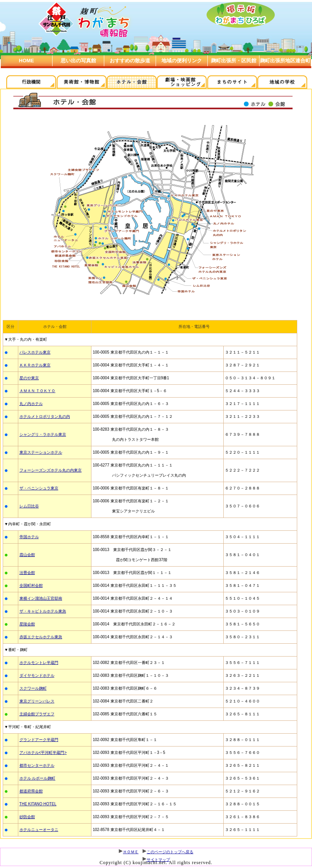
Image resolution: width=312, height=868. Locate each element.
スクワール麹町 (33, 688)
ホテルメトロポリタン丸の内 (45, 416)
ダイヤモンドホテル (37, 675)
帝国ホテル (29, 537)
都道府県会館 (31, 791)
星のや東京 (29, 378)
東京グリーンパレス (37, 701)
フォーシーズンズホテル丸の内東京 (51, 470)
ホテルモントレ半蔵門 (39, 663)
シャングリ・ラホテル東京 (43, 434)
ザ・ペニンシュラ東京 (39, 488)
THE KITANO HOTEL (38, 804)
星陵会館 (27, 624)
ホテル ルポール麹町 (38, 778)
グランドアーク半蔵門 (39, 740)
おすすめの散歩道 (130, 61)
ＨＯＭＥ (131, 852)
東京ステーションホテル (41, 452)
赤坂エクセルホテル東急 (41, 637)
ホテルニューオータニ (39, 830)
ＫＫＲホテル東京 (35, 365)
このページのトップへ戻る (170, 852)
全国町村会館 (31, 585)
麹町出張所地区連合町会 (285, 66)
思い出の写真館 (78, 61)
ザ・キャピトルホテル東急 (43, 611)
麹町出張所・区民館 (234, 61)
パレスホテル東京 (35, 352)
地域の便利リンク (182, 61)
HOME (27, 61)
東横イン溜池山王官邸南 (41, 598)
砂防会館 (27, 817)
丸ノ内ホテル (31, 404)
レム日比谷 (29, 506)
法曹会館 (27, 573)
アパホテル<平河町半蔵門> (43, 753)
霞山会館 (27, 555)
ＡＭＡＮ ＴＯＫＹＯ (38, 391)
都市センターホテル (37, 765)
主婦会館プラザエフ (37, 714)
